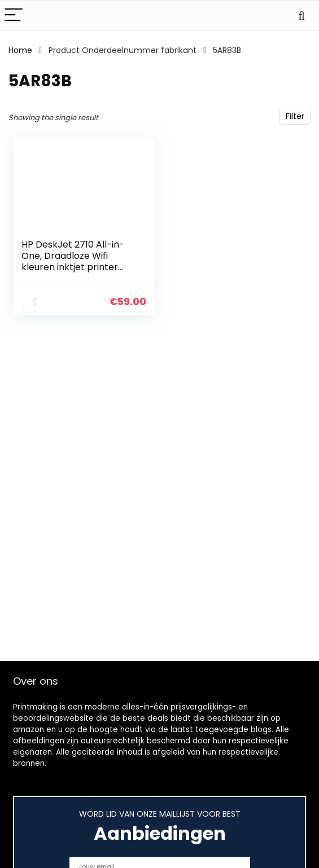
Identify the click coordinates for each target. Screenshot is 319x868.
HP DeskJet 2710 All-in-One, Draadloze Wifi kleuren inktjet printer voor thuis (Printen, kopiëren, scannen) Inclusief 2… (73, 273)
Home (20, 50)
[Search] (301, 16)
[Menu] (14, 16)
